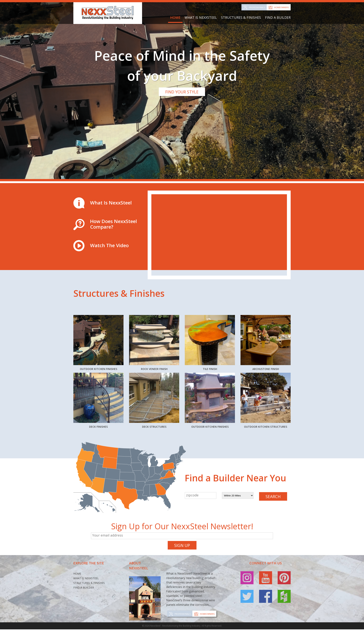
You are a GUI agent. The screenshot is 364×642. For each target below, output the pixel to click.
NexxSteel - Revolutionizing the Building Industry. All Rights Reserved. (186, 586)
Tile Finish (210, 313)
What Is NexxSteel (201, 17)
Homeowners (281, 7)
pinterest (284, 538)
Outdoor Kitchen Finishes (99, 317)
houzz (284, 556)
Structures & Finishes (241, 17)
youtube (266, 538)
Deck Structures (154, 380)
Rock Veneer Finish (154, 313)
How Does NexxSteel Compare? (113, 167)
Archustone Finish (266, 313)
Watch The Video (109, 189)
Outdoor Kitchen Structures (266, 383)
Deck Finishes (98, 380)
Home (175, 17)
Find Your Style (182, 92)
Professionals (257, 7)
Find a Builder (278, 17)
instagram (247, 538)
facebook (266, 556)
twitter (247, 556)
